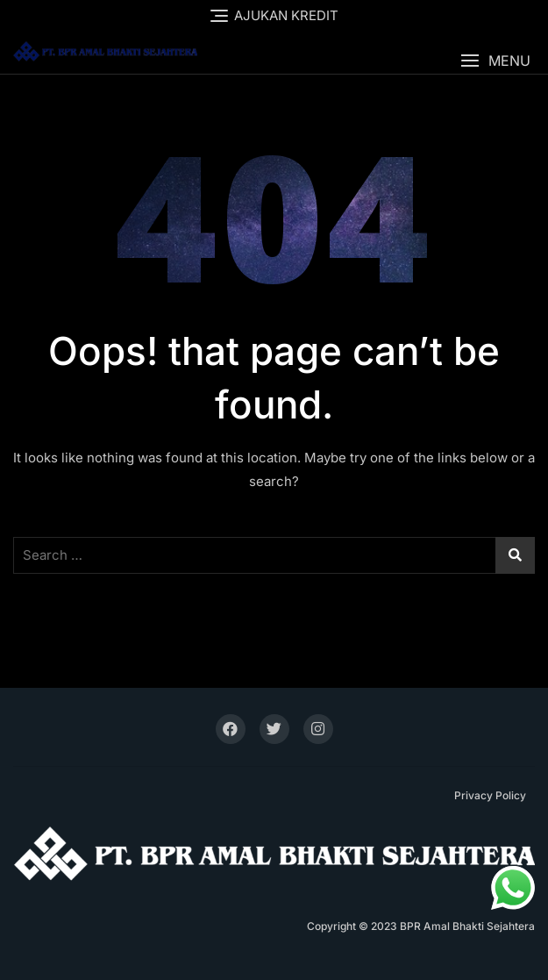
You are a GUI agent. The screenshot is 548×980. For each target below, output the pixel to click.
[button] (495, 61)
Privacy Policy (490, 795)
